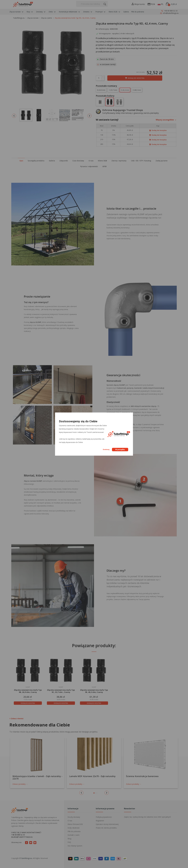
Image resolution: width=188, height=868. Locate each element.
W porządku (120, 450)
